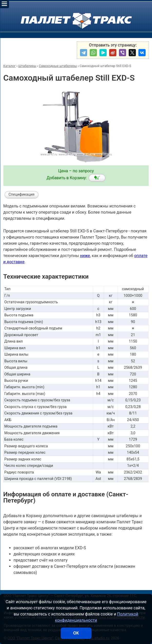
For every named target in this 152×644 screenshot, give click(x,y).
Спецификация (21, 195)
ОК (76, 633)
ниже (85, 256)
